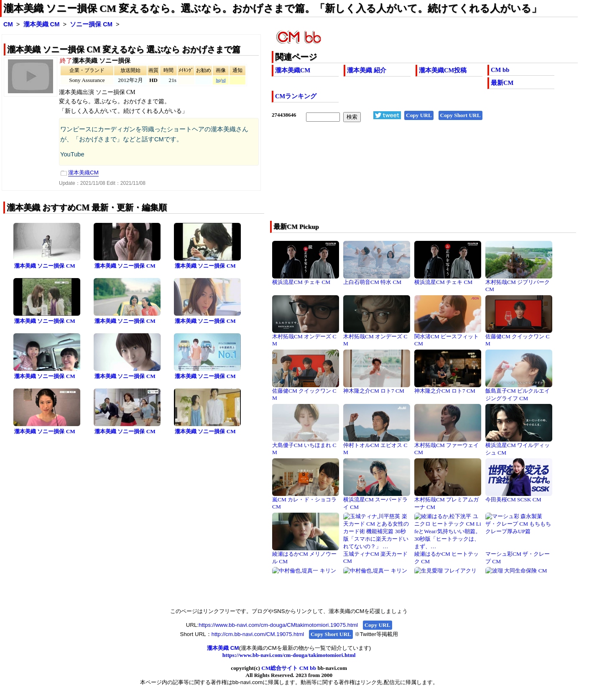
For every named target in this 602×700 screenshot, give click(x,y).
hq (218, 80)
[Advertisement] (394, 177)
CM (8, 24)
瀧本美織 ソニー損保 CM (45, 266)
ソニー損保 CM (91, 24)
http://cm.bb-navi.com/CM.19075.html (258, 634)
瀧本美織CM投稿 (443, 70)
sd (223, 80)
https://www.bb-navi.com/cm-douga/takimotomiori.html (289, 655)
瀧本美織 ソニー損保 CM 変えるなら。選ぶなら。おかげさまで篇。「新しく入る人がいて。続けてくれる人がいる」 (272, 8)
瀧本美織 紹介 (367, 70)
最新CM (502, 83)
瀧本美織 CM (42, 24)
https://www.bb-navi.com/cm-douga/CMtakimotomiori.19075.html (278, 625)
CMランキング (296, 96)
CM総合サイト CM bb (289, 668)
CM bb (500, 70)
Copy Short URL (460, 115)
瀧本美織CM (293, 70)
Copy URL (419, 115)
